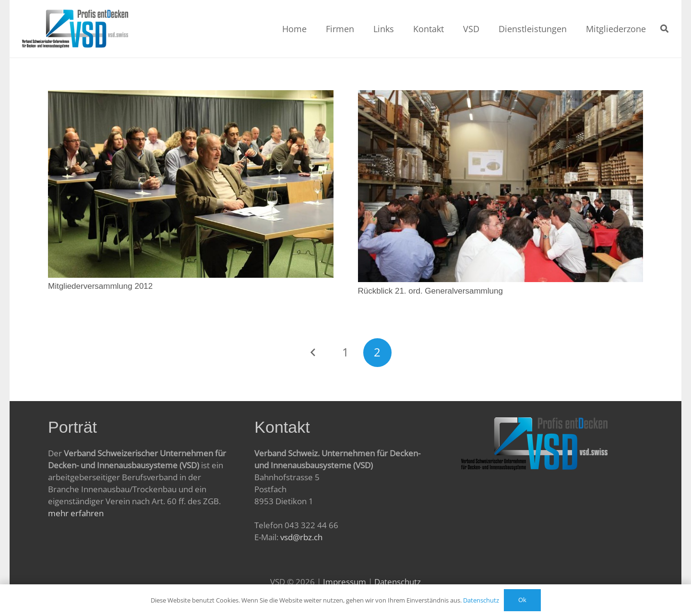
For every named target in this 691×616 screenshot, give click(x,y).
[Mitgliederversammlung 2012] (191, 96)
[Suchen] (664, 29)
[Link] (75, 29)
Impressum (345, 582)
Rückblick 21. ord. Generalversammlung (430, 291)
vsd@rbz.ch (301, 537)
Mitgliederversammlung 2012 (100, 286)
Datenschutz (398, 582)
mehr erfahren (76, 513)
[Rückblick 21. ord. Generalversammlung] (501, 96)
